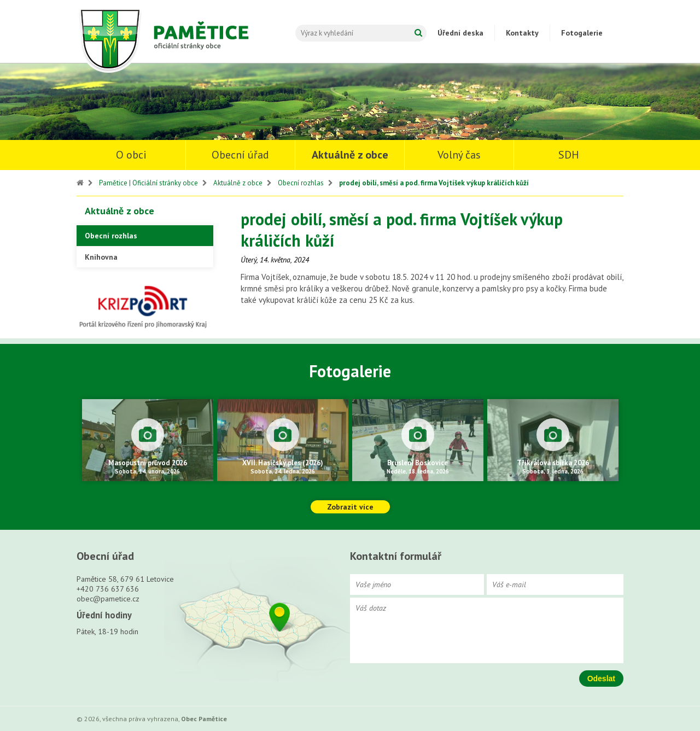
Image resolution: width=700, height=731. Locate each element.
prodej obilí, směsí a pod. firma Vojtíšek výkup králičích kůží (434, 183)
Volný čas (459, 155)
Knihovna (101, 257)
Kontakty (522, 33)
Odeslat (601, 679)
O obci (131, 155)
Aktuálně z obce (350, 155)
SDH (569, 155)
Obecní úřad (240, 155)
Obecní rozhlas (301, 183)
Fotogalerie (582, 33)
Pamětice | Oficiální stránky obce (148, 183)
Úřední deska (460, 33)
